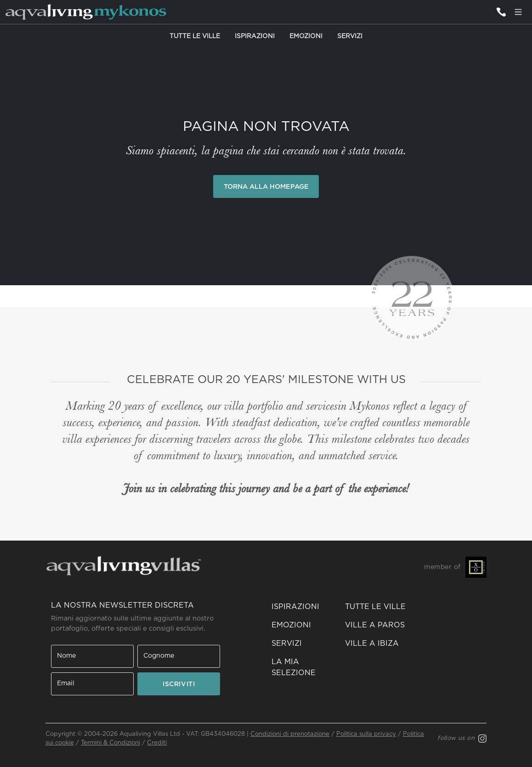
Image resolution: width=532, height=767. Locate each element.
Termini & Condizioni (110, 743)
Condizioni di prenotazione (290, 734)
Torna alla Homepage (266, 187)
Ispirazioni (255, 36)
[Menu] (518, 12)
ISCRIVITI (179, 684)
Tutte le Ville (195, 36)
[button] (303, 667)
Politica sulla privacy (366, 734)
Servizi (350, 36)
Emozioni (306, 36)
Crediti (157, 743)
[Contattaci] (501, 12)
